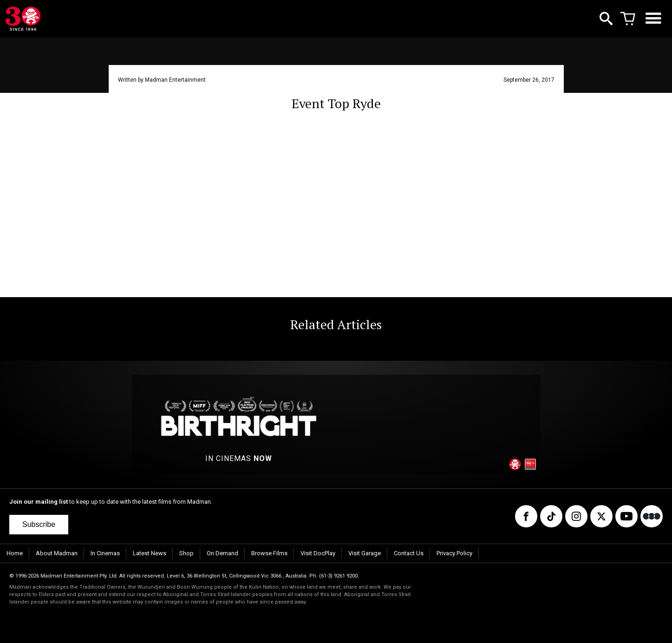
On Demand (222, 553)
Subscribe (39, 524)
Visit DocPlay (318, 553)
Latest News (150, 553)
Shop (186, 553)
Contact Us (409, 553)
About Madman (57, 553)
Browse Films (269, 553)
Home (15, 553)
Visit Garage (365, 553)
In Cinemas (105, 553)
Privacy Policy (454, 553)
